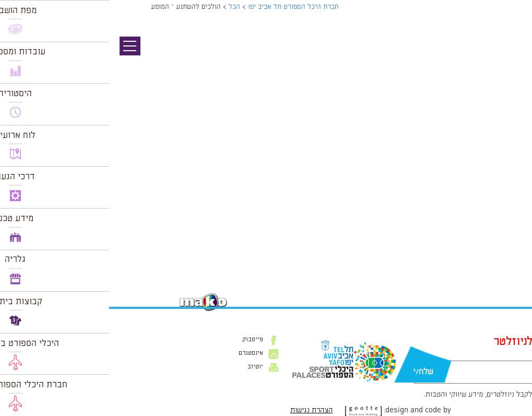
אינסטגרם (142, 353)
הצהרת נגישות (202, 410)
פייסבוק (144, 340)
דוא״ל (444, 355)
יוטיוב (146, 367)
